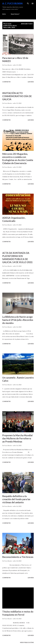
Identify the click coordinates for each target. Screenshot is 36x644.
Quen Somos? (15, 14)
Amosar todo (27, 24)
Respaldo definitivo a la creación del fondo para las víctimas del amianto (16, 499)
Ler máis (31, 82)
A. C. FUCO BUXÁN (12, 3)
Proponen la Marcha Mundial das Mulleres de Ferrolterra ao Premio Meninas (17, 438)
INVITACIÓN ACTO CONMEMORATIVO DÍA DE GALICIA (17, 96)
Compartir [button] (6, 82)
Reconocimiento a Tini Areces (18, 557)
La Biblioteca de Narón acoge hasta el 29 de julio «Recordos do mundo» (18, 320)
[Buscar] (28, 3)
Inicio (4, 14)
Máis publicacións (27, 642)
